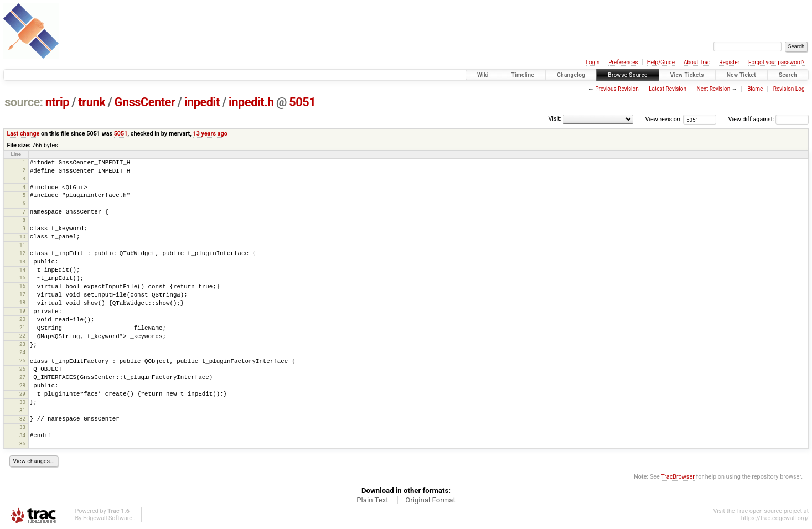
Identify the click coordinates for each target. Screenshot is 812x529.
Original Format (430, 500)
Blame (755, 89)
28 (22, 385)
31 (22, 410)
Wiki (483, 75)
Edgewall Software (108, 518)
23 (22, 344)
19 (22, 311)
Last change (23, 134)
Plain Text (372, 500)
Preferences (623, 62)
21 (22, 327)
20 (22, 319)
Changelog (571, 75)
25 (22, 361)
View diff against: (769, 119)
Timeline (523, 75)
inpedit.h (251, 102)
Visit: (555, 119)
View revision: (664, 119)
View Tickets (687, 75)
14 (22, 270)
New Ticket (741, 75)
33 (22, 427)
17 (22, 294)
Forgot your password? (777, 62)
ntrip (57, 102)
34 (22, 435)
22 (22, 336)
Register (729, 62)
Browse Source (628, 75)
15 (22, 278)
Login (593, 62)
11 (22, 245)
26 (22, 369)
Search (788, 75)
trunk (92, 102)
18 (22, 302)
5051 (302, 102)
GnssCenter (145, 102)
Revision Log (789, 89)
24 (22, 352)
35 (22, 444)
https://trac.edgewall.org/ (775, 518)
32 (22, 419)
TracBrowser (678, 477)
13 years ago (210, 134)
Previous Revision (617, 89)
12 (22, 253)
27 (22, 377)
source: (24, 102)
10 (22, 237)
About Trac (697, 62)
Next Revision (714, 89)
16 (22, 286)
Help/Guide (661, 62)
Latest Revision (668, 89)
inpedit (202, 102)
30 (22, 402)
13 (22, 261)
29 (22, 394)
